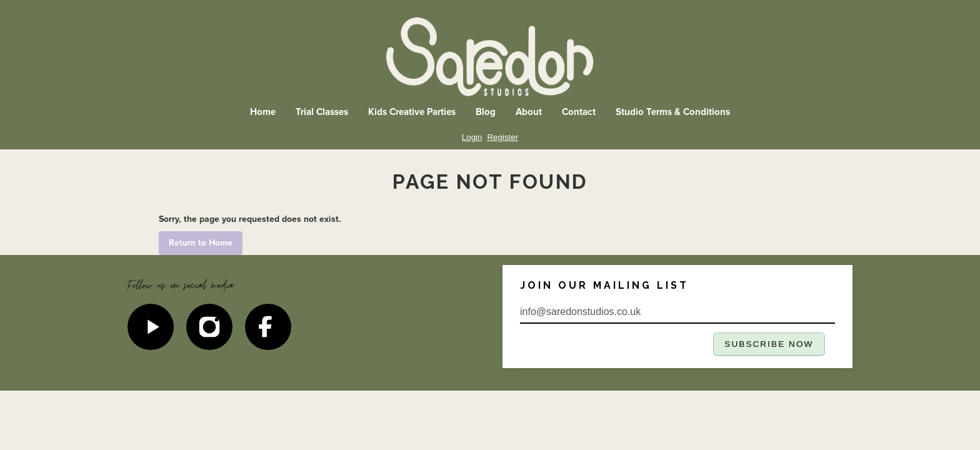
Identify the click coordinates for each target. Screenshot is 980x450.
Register (502, 137)
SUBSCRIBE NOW (769, 344)
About (529, 112)
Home (263, 112)
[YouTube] (151, 327)
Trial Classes (322, 112)
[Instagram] (209, 327)
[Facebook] (268, 327)
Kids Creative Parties (412, 112)
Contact (579, 112)
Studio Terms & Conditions (673, 112)
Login (472, 137)
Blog (486, 112)
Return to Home (201, 243)
